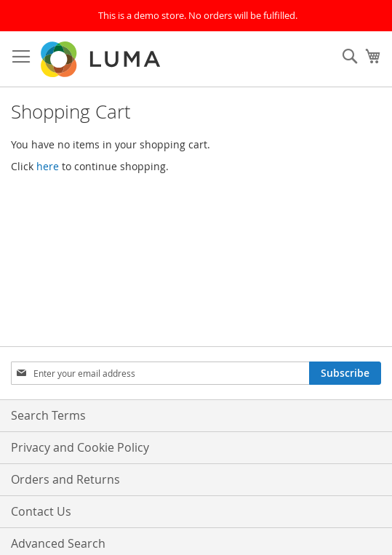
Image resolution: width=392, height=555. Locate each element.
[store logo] (102, 59)
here (48, 166)
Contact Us (41, 511)
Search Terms (48, 415)
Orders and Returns (65, 479)
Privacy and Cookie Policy (80, 447)
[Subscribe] (345, 373)
